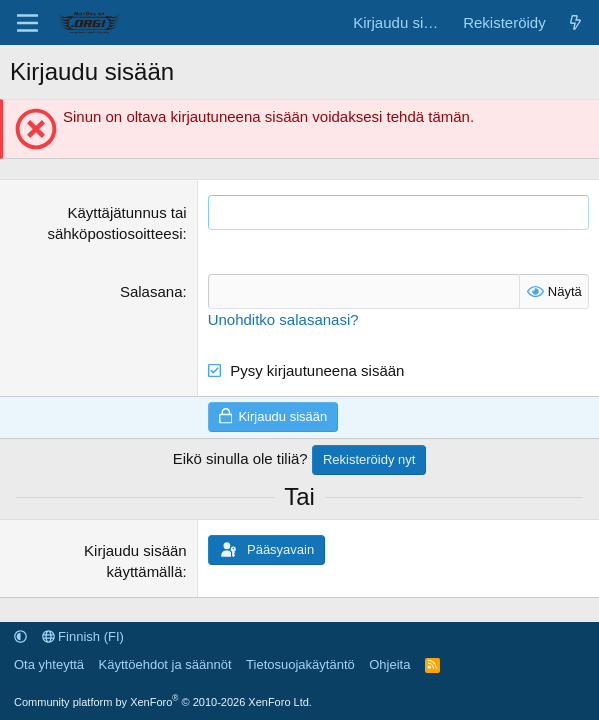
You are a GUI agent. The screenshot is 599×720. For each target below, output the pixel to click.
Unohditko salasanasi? (283, 319)
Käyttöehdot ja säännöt (165, 664)
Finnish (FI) (83, 636)
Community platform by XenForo (163, 702)
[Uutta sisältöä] (575, 22)
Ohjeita (389, 664)
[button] (20, 636)
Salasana (151, 291)
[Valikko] (27, 23)
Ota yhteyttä (49, 664)
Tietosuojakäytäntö (300, 664)
